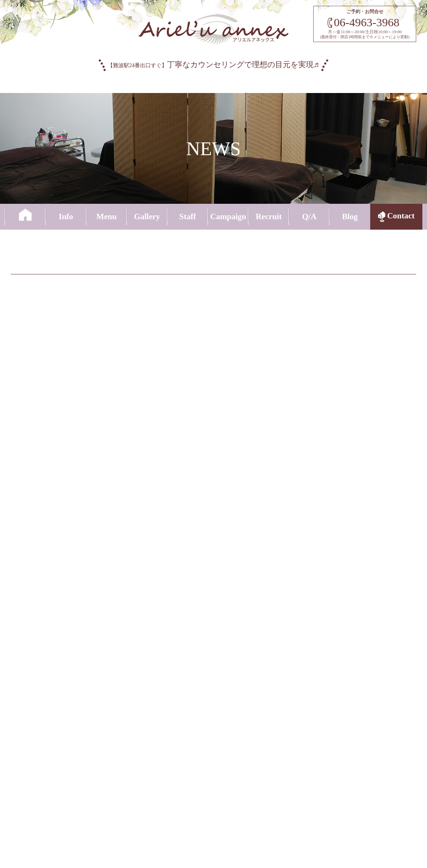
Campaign (228, 216)
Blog (350, 216)
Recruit (269, 216)
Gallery (147, 216)
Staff (188, 216)
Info (66, 216)
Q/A (309, 216)
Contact (396, 217)
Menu (107, 216)
